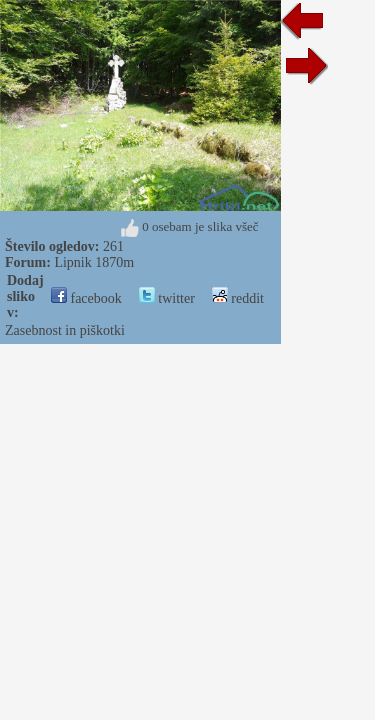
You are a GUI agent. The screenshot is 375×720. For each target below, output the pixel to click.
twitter (167, 298)
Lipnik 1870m (94, 262)
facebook (86, 298)
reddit (238, 298)
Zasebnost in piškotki (65, 330)
